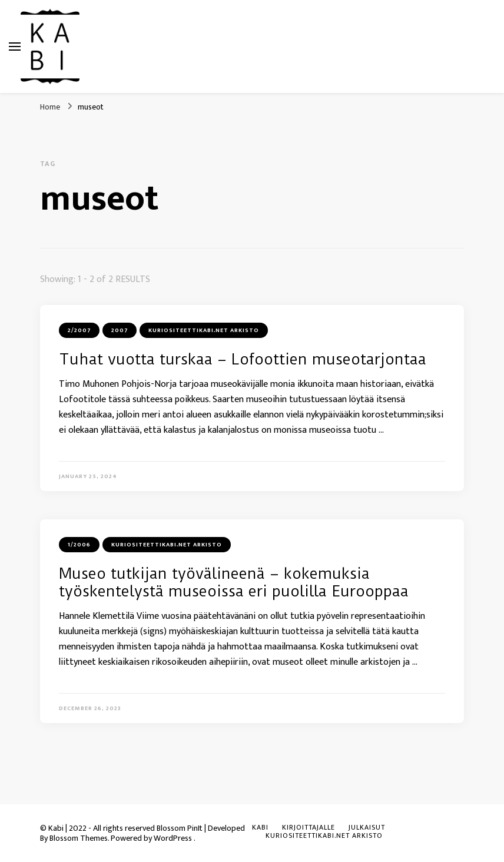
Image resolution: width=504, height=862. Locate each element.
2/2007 (79, 330)
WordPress (173, 838)
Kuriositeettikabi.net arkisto (204, 330)
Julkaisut (367, 827)
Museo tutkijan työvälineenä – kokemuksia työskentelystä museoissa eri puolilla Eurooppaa (234, 582)
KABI (260, 827)
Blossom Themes (79, 838)
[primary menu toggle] (15, 47)
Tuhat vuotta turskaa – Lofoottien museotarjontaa (243, 359)
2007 (120, 330)
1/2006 (79, 545)
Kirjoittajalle (309, 827)
